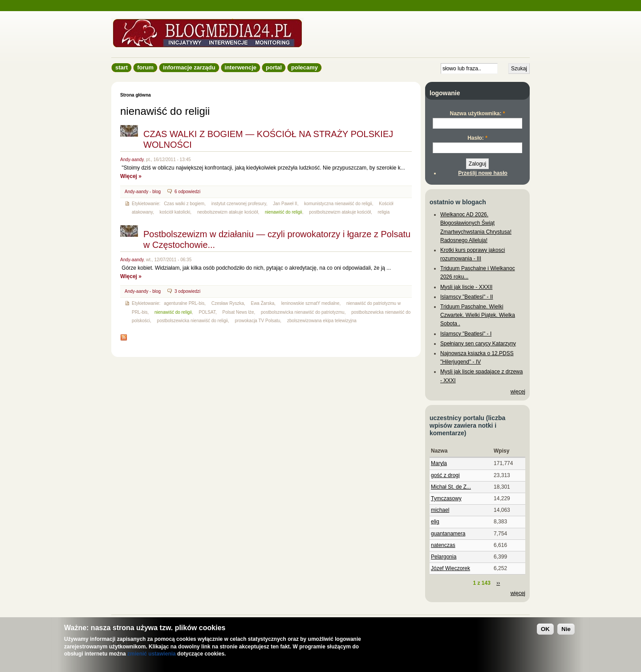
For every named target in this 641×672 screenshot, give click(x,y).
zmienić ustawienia (152, 654)
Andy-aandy (132, 160)
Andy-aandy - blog (143, 192)
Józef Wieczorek (450, 568)
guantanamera (448, 534)
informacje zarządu (189, 67)
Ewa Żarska (262, 303)
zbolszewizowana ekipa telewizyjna (322, 321)
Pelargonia (444, 557)
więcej (518, 392)
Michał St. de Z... (451, 487)
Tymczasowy (446, 498)
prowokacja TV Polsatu (257, 321)
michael (440, 510)
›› (498, 583)
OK (545, 629)
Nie (566, 629)
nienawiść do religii (284, 212)
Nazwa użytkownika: (477, 113)
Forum (145, 67)
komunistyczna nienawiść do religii (338, 204)
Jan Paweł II (285, 204)
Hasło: (477, 138)
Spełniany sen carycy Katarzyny (478, 344)
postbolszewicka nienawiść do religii (193, 321)
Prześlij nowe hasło (483, 173)
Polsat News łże (238, 312)
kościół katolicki (175, 212)
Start (122, 67)
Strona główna (136, 95)
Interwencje (241, 67)
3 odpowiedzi (187, 291)
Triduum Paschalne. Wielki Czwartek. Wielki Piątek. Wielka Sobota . (478, 315)
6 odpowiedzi (187, 192)
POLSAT (207, 312)
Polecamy (304, 67)
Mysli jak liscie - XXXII (466, 287)
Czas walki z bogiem (184, 204)
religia (384, 212)
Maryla (439, 463)
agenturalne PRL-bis (184, 303)
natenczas (443, 545)
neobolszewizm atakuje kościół (228, 212)
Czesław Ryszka (228, 303)
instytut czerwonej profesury (239, 204)
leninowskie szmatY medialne (310, 303)
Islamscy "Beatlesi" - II (467, 297)
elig (435, 522)
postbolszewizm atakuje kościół (340, 212)
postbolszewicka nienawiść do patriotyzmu (303, 312)
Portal (274, 67)
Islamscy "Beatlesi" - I (466, 334)
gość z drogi (445, 475)
